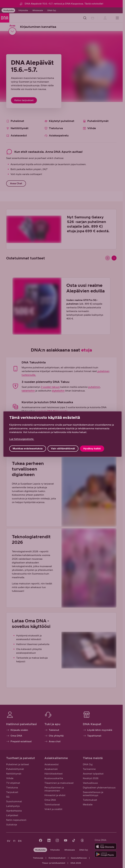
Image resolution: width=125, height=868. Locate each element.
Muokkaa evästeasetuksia (28, 449)
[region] (62, 434)
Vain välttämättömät (63, 449)
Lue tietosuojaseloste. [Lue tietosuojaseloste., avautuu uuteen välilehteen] (22, 439)
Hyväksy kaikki (92, 449)
